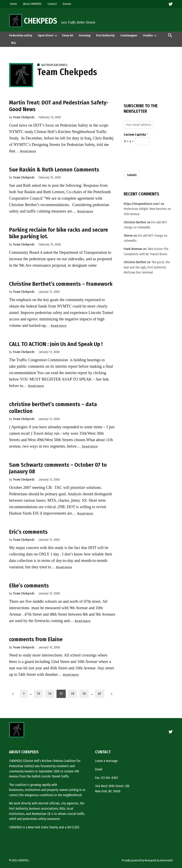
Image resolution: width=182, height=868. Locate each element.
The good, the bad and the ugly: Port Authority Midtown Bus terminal (147, 267)
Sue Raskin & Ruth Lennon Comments (54, 170)
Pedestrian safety (21, 36)
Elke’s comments (29, 586)
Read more (28, 151)
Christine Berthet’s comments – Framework (61, 284)
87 (100, 694)
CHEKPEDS (41, 21)
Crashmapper (129, 36)
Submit (132, 175)
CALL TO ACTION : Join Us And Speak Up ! (56, 344)
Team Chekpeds (24, 117)
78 (72, 694)
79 (84, 694)
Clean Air (68, 36)
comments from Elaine (36, 639)
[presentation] (56, 35)
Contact (52, 4)
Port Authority (105, 36)
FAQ (13, 43)
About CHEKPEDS (32, 4)
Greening (85, 36)
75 (38, 694)
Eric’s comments (28, 532)
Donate (67, 4)
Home (13, 4)
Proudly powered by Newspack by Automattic (147, 860)
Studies (148, 36)
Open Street (46, 36)
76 (50, 694)
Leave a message (106, 761)
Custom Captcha (136, 135)
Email (99, 769)
